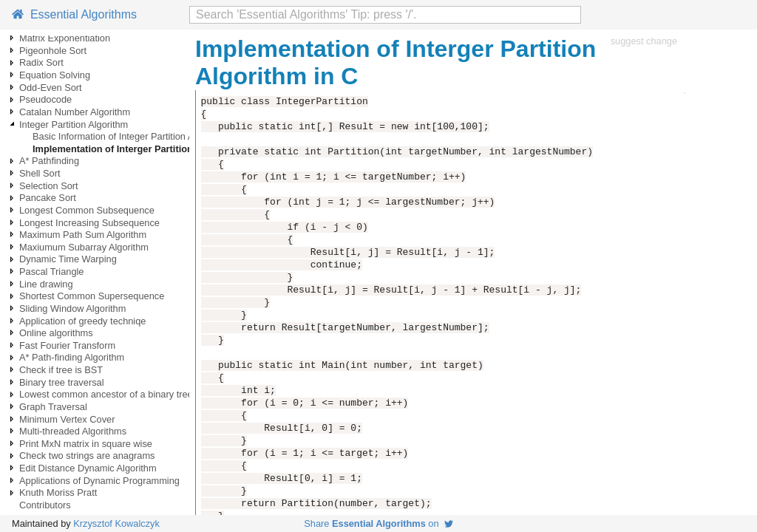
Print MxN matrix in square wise (86, 444)
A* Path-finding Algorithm (72, 357)
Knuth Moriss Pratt (58, 492)
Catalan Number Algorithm (75, 112)
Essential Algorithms (74, 14)
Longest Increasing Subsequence (89, 223)
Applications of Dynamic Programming (99, 481)
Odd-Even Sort (51, 88)
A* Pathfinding (49, 161)
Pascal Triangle (52, 272)
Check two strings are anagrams (87, 456)
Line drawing (46, 284)
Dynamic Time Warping (68, 259)
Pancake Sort (48, 198)
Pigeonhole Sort (53, 51)
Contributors (45, 505)
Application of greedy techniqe (82, 321)
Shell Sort (40, 173)
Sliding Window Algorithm (72, 308)
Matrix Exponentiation (65, 38)
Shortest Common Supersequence (92, 296)
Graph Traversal (53, 407)
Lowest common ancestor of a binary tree (106, 394)
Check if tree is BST (61, 370)
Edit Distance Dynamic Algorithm (88, 468)
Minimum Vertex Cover (67, 419)
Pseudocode (45, 99)
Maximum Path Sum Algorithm (83, 235)
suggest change (644, 41)
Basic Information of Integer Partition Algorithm (130, 136)
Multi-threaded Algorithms (73, 431)
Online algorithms (56, 333)
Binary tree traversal (62, 382)
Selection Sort (49, 186)
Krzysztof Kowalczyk (116, 524)
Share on (378, 524)
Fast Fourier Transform (67, 345)
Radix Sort (41, 62)
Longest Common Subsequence (87, 210)
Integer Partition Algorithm (74, 125)
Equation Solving (55, 75)
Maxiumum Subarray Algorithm (84, 247)
